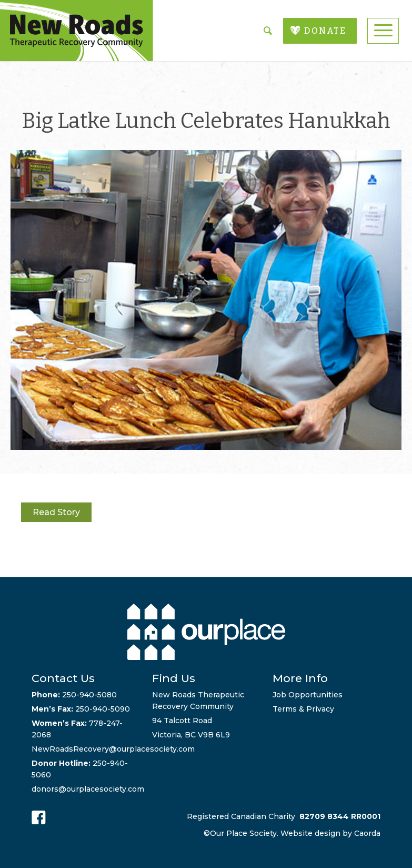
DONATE (325, 31)
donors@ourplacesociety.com (88, 789)
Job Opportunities (308, 695)
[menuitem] (383, 31)
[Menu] (383, 31)
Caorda (367, 833)
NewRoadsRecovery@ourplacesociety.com (113, 749)
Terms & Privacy (303, 709)
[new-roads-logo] (77, 31)
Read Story (56, 512)
